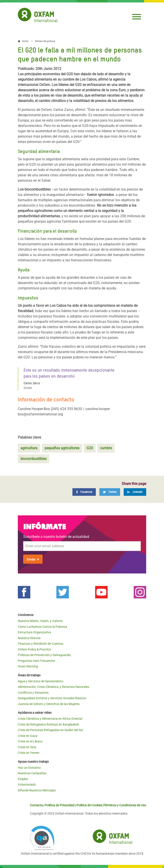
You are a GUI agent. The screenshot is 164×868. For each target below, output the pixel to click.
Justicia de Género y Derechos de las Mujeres (49, 704)
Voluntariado (27, 785)
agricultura (29, 448)
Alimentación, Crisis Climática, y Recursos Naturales (53, 687)
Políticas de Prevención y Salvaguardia (44, 655)
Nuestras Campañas (32, 773)
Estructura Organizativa (34, 632)
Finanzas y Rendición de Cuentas (41, 644)
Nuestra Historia (29, 638)
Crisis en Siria (27, 747)
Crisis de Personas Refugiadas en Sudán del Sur (51, 730)
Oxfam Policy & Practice (34, 649)
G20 (90, 448)
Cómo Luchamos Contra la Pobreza (42, 627)
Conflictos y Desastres (33, 693)
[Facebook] (84, 492)
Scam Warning (28, 666)
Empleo (23, 779)
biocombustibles (34, 459)
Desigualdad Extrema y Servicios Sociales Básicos (52, 698)
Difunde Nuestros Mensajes (37, 790)
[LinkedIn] (135, 492)
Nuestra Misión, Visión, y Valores (40, 621)
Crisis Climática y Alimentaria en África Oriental (50, 719)
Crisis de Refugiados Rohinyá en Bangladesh (48, 724)
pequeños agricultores (62, 448)
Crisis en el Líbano (30, 741)
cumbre (106, 448)
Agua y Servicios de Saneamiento (41, 681)
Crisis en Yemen (29, 753)
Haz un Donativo (29, 768)
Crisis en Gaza (28, 736)
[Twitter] (110, 492)
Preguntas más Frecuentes (36, 661)
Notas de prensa (45, 41)
